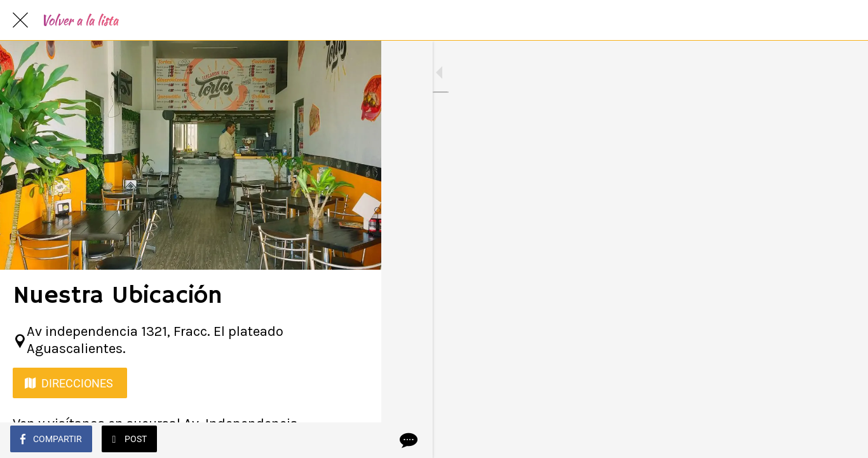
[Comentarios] (356, 440)
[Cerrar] (20, 20)
